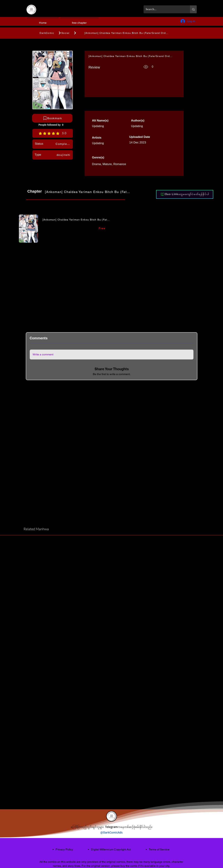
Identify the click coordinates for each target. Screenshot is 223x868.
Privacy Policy (64, 849)
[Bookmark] (52, 118)
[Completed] (63, 144)
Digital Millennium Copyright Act (111, 849)
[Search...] (164, 9)
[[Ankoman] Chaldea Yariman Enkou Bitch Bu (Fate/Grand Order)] (128, 33)
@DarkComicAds (111, 832)
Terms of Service (159, 849)
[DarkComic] (47, 33)
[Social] (73, 33)
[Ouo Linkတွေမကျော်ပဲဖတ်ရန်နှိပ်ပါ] (185, 194)
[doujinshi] (63, 155)
